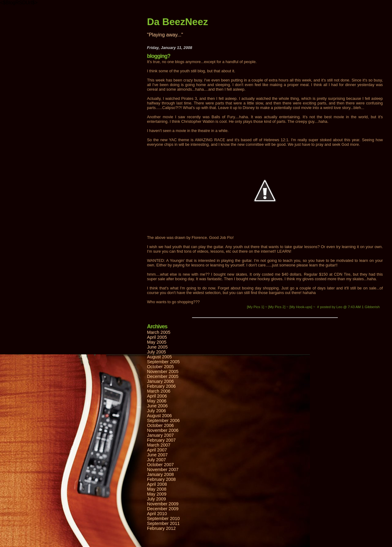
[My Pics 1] (256, 307)
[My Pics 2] (277, 307)
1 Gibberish (371, 307)
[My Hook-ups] (301, 307)
